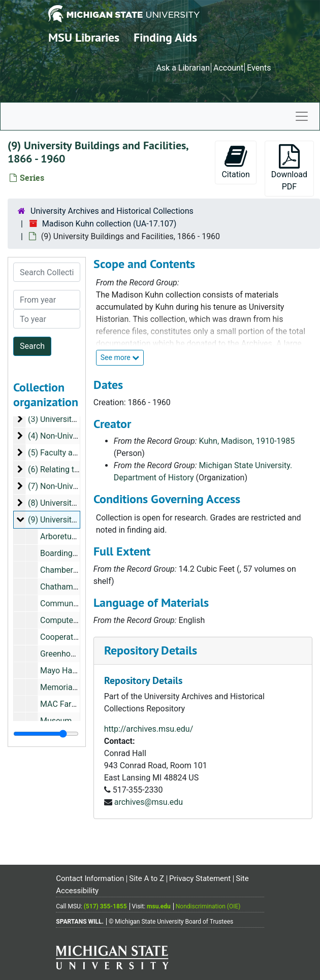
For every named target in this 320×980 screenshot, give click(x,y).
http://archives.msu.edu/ (149, 729)
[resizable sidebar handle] (46, 734)
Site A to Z (147, 878)
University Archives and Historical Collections (112, 211)
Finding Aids (165, 37)
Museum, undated (73, 721)
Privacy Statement (200, 878)
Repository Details (151, 650)
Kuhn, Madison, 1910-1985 (247, 441)
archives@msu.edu (149, 802)
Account (228, 68)
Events (259, 68)
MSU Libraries (84, 37)
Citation (235, 162)
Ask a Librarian (183, 68)
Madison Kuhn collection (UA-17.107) (109, 224)
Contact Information (90, 878)
